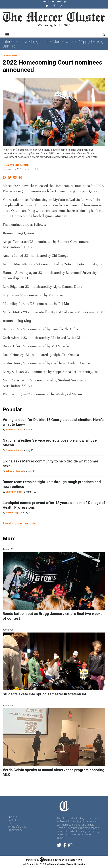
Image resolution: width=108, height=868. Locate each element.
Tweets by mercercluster (20, 523)
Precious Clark (13, 430)
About (44, 2)
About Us (13, 817)
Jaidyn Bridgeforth (17, 165)
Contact (52, 2)
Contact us (13, 820)
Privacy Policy (15, 830)
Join (10, 823)
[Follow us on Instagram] (70, 846)
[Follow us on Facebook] (65, 846)
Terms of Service (17, 827)
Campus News (10, 56)
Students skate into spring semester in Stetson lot (44, 694)
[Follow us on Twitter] (59, 846)
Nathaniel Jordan (14, 471)
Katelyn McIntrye (14, 492)
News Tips (62, 2)
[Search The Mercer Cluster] (104, 35)
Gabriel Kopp (12, 513)
